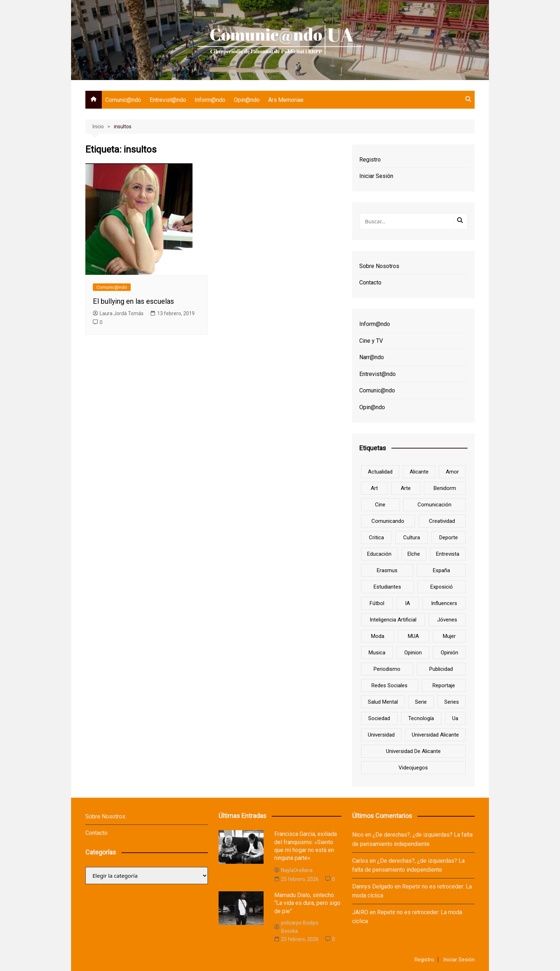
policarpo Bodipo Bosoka (296, 927)
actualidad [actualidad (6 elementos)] (380, 472)
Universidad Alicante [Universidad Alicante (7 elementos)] (435, 735)
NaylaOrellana (293, 870)
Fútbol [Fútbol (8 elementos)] (377, 603)
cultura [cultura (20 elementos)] (412, 537)
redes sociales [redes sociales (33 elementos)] (389, 685)
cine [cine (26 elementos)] (380, 505)
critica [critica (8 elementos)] (376, 537)
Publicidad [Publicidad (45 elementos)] (441, 669)
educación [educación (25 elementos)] (379, 554)
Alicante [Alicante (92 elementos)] (419, 472)
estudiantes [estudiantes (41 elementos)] (387, 587)
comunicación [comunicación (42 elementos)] (434, 505)
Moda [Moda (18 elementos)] (378, 636)
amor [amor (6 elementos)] (452, 472)
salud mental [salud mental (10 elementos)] (383, 702)
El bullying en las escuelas (133, 301)
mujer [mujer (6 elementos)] (449, 636)
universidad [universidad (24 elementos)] (381, 735)
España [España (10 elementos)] (441, 570)
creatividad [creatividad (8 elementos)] (442, 521)
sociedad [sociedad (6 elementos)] (379, 718)
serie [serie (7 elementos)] (421, 702)
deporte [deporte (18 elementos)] (449, 537)
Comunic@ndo (123, 100)
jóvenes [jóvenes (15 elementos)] (447, 620)
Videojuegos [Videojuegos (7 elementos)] (413, 768)
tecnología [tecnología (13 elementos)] (421, 718)
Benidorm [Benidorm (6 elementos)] (445, 488)
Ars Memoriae (286, 100)
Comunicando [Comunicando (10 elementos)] (388, 521)
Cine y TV (371, 341)
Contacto (370, 283)
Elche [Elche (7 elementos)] (414, 554)
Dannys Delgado (373, 886)
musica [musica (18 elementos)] (377, 653)
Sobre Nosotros (379, 266)
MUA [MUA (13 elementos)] (413, 636)
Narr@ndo (372, 357)
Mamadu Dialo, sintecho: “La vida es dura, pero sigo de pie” (307, 903)
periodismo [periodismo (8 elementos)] (387, 669)
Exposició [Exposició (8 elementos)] (442, 587)
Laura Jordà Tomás (118, 313)
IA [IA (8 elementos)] (407, 603)
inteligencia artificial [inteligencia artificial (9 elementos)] (393, 620)
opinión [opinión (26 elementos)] (449, 653)
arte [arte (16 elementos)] (406, 488)
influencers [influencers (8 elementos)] (444, 603)
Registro (370, 160)
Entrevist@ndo (168, 100)
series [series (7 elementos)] (452, 702)
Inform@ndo (210, 100)
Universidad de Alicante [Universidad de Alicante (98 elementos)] (413, 751)
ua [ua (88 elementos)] (455, 718)
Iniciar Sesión (376, 176)
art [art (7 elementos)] (374, 488)
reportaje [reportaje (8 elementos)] (444, 685)
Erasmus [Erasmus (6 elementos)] (387, 570)
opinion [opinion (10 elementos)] (413, 653)
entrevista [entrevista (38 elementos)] (448, 554)
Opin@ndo (247, 100)
